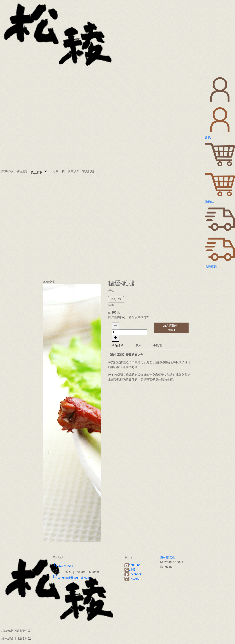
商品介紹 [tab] (118, 349)
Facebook (133, 574)
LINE (130, 570)
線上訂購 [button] (39, 171)
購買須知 (73, 171)
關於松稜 (7, 171)
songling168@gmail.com (72, 578)
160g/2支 (116, 303)
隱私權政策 (167, 557)
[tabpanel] (150, 371)
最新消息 (22, 171)
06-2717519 (63, 566)
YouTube (132, 565)
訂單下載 (59, 171)
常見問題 (88, 171)
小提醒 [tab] (157, 349)
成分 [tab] (138, 349)
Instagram (133, 579)
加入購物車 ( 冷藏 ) (171, 331)
